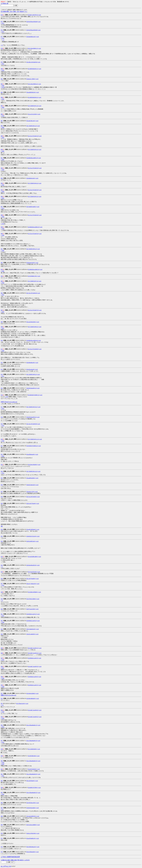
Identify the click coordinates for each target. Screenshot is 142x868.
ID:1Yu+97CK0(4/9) (33, 215)
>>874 (2, 32)
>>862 (2, 64)
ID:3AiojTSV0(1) (33, 572)
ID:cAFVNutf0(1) (31, 579)
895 (2, 190)
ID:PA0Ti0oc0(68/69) (32, 22)
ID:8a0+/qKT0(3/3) (33, 15)
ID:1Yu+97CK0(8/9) (33, 349)
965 (2, 793)
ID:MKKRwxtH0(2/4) (34, 227)
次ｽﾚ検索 (3, 12)
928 (2, 497)
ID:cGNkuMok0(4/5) (32, 774)
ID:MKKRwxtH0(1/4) (32, 158)
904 (2, 276)
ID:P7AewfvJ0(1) (31, 609)
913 (2, 369)
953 (2, 703)
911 (2, 349)
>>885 (2, 138)
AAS (40, 15)
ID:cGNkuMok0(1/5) (32, 725)
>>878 (2, 70)
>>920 (2, 441)
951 (2, 693)
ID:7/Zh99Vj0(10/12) (32, 407)
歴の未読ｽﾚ (21, 860)
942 (2, 621)
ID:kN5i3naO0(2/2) (32, 417)
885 (2, 106)
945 (2, 648)
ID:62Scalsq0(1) (31, 369)
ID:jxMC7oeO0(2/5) (33, 653)
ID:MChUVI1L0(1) (32, 536)
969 (2, 825)
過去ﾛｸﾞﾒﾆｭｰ (24, 12)
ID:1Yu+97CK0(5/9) (33, 234)
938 (2, 592)
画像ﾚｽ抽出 (14, 860)
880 (2, 69)
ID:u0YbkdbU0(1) (31, 838)
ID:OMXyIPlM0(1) (33, 592)
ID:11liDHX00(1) (33, 749)
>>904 (2, 456)
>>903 (2, 283)
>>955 (2, 742)
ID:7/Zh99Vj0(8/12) (33, 327)
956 (2, 725)
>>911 (2, 376)
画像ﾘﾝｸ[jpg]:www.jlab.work (8, 695)
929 (2, 503)
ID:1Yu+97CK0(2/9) (33, 168)
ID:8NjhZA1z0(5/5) (33, 685)
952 (2, 698)
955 (2, 717)
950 (2, 685)
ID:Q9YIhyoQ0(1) (31, 803)
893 (2, 178)
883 (2, 92)
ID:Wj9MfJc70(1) (33, 276)
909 (2, 327)
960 (2, 761)
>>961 (2, 776)
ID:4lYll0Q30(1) (32, 756)
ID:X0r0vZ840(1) (31, 693)
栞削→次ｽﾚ (16, 12)
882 (2, 84)
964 (2, 787)
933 (2, 557)
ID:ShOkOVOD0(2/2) (32, 446)
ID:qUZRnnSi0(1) (31, 852)
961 (2, 769)
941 (2, 614)
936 (2, 579)
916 (2, 395)
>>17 (2, 809)
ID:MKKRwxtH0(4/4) (32, 340)
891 (2, 158)
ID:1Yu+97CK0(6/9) (32, 293)
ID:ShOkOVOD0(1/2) (34, 395)
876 (2, 30)
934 (2, 565)
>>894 (2, 192)
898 (2, 215)
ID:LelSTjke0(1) (31, 781)
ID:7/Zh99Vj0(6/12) (32, 249)
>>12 (2, 705)
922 (2, 454)
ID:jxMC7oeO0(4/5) (33, 710)
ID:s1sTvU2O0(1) (33, 114)
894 (2, 183)
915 (2, 388)
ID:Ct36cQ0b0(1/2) (33, 48)
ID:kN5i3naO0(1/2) (32, 388)
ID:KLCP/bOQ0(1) (31, 833)
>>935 (2, 616)
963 (2, 781)
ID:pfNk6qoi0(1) (31, 454)
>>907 (2, 328)
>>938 (2, 622)
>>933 (2, 585)
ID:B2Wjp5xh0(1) (31, 808)
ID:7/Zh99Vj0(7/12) (33, 281)
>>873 (2, 208)
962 (2, 774)
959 (2, 756)
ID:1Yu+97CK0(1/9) (33, 136)
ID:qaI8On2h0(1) (31, 478)
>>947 (2, 668)
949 (2, 677)
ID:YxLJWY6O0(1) (32, 497)
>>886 (2, 127)
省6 (2, 526)
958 (2, 749)
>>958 (2, 762)
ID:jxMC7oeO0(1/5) (33, 648)
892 (2, 168)
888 (2, 126)
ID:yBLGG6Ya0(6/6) (32, 62)
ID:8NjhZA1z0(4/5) (33, 677)
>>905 (2, 312)
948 (2, 666)
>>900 (2, 271)
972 (2, 847)
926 (2, 485)
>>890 (2, 170)
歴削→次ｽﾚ (10, 12)
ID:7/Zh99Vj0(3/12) (33, 149)
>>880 (2, 86)
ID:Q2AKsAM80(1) (32, 825)
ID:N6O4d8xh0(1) (31, 698)
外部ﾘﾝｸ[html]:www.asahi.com (9, 402)
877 (2, 37)
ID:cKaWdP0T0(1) (31, 816)
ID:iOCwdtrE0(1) (31, 634)
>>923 (2, 473)
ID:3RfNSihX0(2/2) (33, 97)
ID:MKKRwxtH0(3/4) (34, 269)
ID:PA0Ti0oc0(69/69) (32, 30)
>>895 (2, 198)
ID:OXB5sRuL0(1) (31, 847)
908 (2, 322)
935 (2, 572)
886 (2, 114)
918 (2, 417)
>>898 (2, 229)
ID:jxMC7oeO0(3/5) (33, 666)
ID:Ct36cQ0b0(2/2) (33, 84)
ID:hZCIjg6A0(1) (31, 485)
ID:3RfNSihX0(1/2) (33, 69)
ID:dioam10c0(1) (31, 263)
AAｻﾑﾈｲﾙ (27, 860)
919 (2, 424)
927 (2, 492)
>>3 (3, 40)
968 (2, 816)
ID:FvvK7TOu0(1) (31, 503)
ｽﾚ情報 (3, 860)
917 (2, 407)
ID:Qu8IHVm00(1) (31, 207)
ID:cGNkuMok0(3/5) (32, 761)
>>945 (2, 660)
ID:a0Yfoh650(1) (32, 769)
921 (2, 446)
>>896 (2, 217)
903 (2, 269)
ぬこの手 (3, 866)
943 (2, 629)
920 (2, 439)
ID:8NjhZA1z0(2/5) (32, 621)
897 (2, 207)
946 (2, 653)
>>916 (2, 409)
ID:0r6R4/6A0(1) (31, 178)
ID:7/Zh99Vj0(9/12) (32, 374)
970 (2, 833)
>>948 (2, 687)
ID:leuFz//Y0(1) (31, 492)
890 (2, 149)
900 (2, 234)
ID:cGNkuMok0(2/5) (32, 741)
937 (2, 584)
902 (2, 263)
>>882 (2, 99)
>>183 (2, 38)
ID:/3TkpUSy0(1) (21, 703)
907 (2, 310)
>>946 (2, 678)
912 (2, 363)
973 (2, 852)
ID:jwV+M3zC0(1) (31, 584)
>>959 (2, 764)
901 (2, 249)
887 (2, 121)
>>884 (2, 107)
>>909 (2, 351)
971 (2, 838)
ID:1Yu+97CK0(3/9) (33, 190)
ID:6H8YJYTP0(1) (33, 787)
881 (2, 79)
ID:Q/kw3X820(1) (33, 465)
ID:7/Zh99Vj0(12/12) (32, 471)
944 (2, 634)
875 (2, 22)
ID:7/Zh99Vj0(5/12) (33, 196)
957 (2, 741)
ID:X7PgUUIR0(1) (31, 599)
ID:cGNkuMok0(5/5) (32, 793)
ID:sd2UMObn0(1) (31, 529)
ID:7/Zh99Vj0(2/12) (32, 126)
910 (2, 340)
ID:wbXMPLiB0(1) (33, 557)
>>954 (2, 727)
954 (2, 710)
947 (2, 658)
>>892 (2, 185)
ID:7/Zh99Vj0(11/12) (34, 439)
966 (2, 803)
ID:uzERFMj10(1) (31, 92)
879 (2, 62)
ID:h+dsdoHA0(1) (31, 629)
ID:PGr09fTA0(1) (31, 541)
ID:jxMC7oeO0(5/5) (33, 717)
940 (2, 609)
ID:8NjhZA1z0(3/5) (33, 658)
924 (2, 471)
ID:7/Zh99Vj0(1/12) (33, 106)
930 (2, 529)
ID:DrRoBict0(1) (31, 363)
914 (2, 374)
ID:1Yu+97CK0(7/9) (33, 310)
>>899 (2, 235)
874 (2, 15)
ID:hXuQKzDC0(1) (32, 565)
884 (2, 97)
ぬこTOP (9, 866)
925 (2, 478)
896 (2, 196)
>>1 (2, 45)
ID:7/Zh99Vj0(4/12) (33, 183)
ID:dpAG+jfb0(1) (31, 79)
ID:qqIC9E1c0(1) (31, 121)
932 (2, 541)
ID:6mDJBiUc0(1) (31, 37)
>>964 (2, 794)
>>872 (2, 23)
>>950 (2, 712)
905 (2, 281)
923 (2, 465)
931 (2, 536)
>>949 (2, 718)
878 (2, 48)
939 (2, 599)
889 (2, 136)
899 (2, 227)
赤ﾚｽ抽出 (8, 860)
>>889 (2, 151)
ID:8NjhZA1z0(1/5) (32, 614)
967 (2, 808)
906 (2, 293)
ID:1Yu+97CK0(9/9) (32, 424)
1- (6, 3)
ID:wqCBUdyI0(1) (31, 322)
